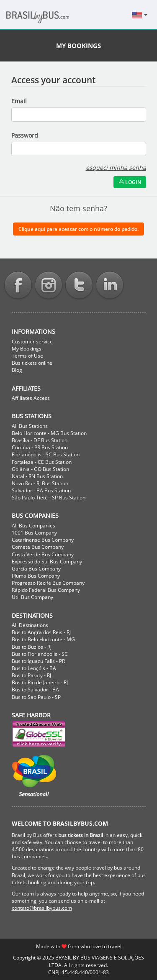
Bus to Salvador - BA (35, 690)
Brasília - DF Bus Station (40, 440)
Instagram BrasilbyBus (49, 286)
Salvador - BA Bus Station (41, 490)
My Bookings (27, 349)
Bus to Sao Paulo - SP (36, 697)
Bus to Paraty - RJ (31, 675)
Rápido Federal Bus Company (46, 590)
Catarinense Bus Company (43, 540)
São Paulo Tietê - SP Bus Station (49, 498)
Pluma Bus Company (36, 576)
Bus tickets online (32, 363)
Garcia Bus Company (36, 569)
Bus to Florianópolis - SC (40, 654)
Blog (17, 370)
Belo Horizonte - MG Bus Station (49, 433)
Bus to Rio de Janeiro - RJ (40, 682)
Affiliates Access (31, 398)
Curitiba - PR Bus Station (40, 447)
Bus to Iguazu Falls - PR (38, 661)
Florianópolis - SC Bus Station (46, 454)
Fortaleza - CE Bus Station (42, 462)
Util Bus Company (32, 597)
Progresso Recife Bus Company (48, 583)
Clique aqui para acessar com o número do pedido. (78, 229)
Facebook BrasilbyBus (18, 286)
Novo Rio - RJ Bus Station (40, 483)
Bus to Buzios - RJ (32, 647)
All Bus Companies (33, 526)
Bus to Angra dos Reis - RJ (41, 632)
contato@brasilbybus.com (42, 908)
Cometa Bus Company (38, 547)
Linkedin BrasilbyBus (110, 286)
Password (25, 135)
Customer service (32, 342)
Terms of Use (27, 356)
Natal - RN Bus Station (37, 476)
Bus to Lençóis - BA (34, 668)
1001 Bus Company (34, 533)
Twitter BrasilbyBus (79, 286)
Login (130, 182)
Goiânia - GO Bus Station (40, 469)
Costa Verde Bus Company (43, 554)
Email (19, 101)
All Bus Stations (30, 426)
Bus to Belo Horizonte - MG (43, 639)
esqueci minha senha (116, 168)
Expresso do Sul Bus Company (47, 562)
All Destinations (30, 625)
